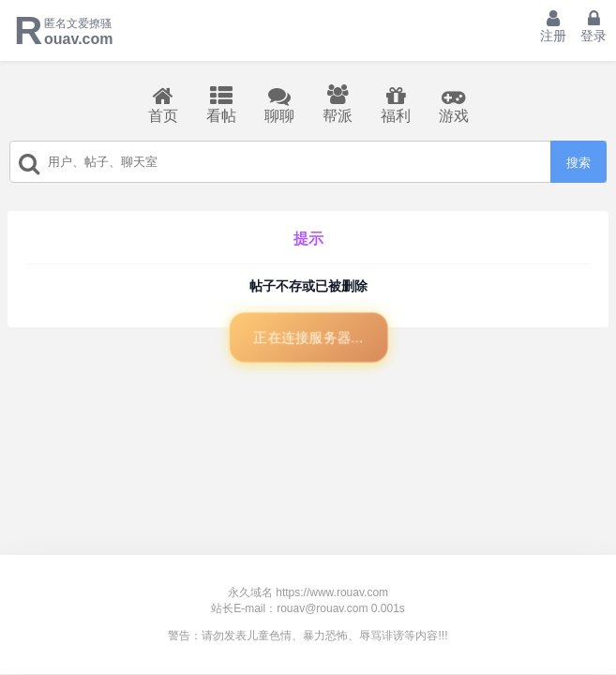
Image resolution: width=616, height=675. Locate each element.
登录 (593, 26)
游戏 (454, 104)
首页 (163, 104)
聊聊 (279, 104)
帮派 (338, 104)
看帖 (221, 104)
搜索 (578, 163)
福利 (396, 104)
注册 (553, 26)
